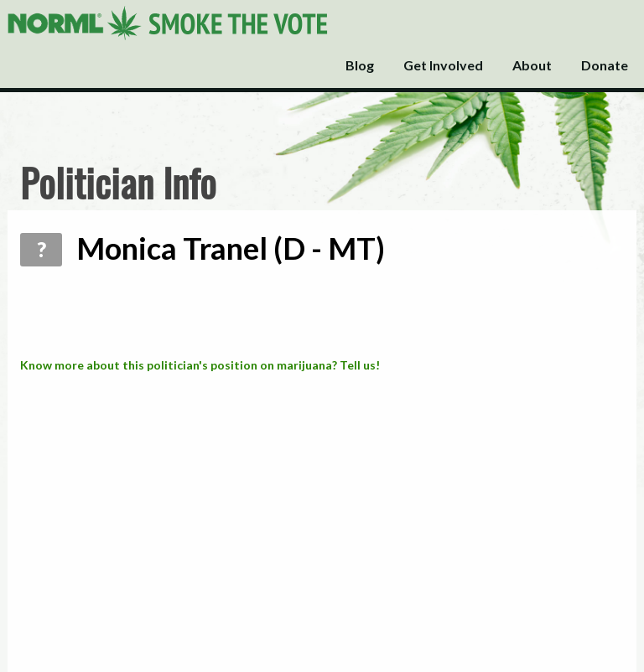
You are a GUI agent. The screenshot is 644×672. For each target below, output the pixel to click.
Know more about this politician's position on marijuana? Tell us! (200, 365)
